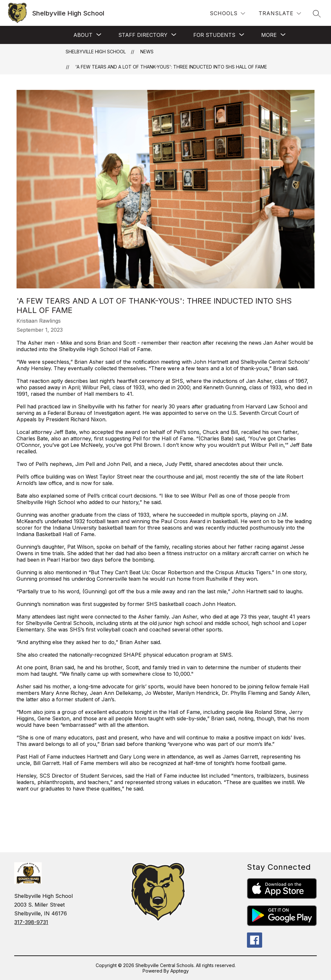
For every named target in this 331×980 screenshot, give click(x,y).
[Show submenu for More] (269, 35)
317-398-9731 (31, 922)
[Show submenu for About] (83, 35)
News (147, 52)
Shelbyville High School (96, 52)
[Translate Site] (280, 13)
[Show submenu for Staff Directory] (143, 35)
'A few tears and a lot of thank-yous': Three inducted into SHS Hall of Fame (171, 67)
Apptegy (180, 971)
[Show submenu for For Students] (214, 35)
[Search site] (317, 14)
